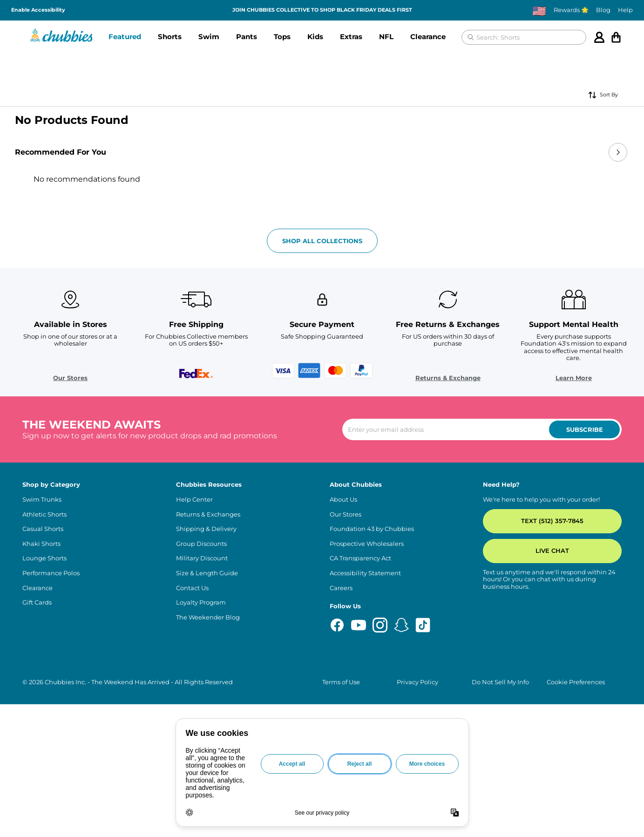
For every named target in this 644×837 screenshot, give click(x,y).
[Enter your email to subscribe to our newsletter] (482, 616)
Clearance (428, 37)
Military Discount (202, 745)
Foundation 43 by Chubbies (372, 716)
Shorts (170, 37)
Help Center (194, 686)
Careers (341, 774)
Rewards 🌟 (571, 10)
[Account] (599, 37)
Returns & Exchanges (208, 701)
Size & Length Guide (207, 759)
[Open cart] (616, 37)
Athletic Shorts (44, 701)
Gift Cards (37, 789)
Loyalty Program (201, 789)
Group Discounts (201, 730)
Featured (125, 37)
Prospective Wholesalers (367, 730)
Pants (247, 37)
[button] (125, 37)
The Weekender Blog (208, 804)
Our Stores (70, 564)
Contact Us (192, 774)
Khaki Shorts (41, 730)
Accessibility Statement (365, 759)
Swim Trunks (42, 686)
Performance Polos (51, 759)
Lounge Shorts (44, 745)
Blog (603, 10)
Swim (209, 37)
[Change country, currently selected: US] (539, 10)
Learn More (574, 564)
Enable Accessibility (38, 10)
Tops (282, 37)
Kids (315, 37)
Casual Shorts (43, 716)
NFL (386, 37)
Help (625, 10)
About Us (343, 686)
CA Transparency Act (360, 745)
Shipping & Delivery (206, 716)
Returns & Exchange (448, 564)
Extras (351, 37)
